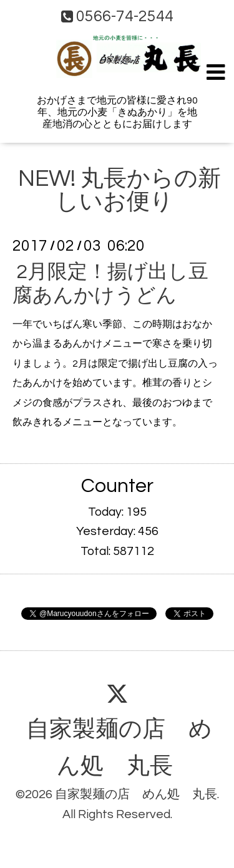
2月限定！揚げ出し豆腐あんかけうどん (110, 283)
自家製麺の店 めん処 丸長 (119, 748)
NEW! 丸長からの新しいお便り (119, 190)
